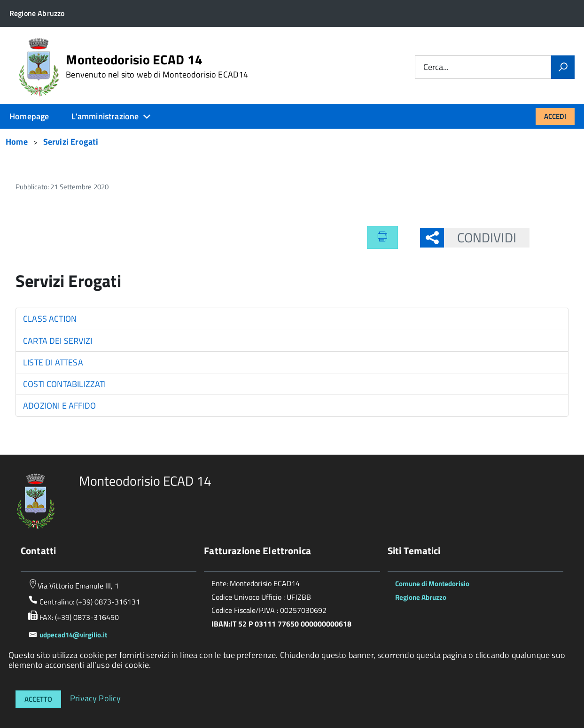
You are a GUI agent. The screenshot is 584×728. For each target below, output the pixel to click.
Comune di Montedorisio (432, 584)
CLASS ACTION (50, 319)
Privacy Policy (96, 698)
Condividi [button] (480, 237)
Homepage (29, 116)
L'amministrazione (105, 116)
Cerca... (436, 67)
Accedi (555, 116)
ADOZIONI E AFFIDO (59, 406)
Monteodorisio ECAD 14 (157, 66)
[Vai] (563, 67)
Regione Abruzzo (421, 597)
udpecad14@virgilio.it (73, 635)
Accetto (38, 699)
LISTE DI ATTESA (53, 362)
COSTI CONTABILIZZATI (65, 384)
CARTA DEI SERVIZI (58, 341)
